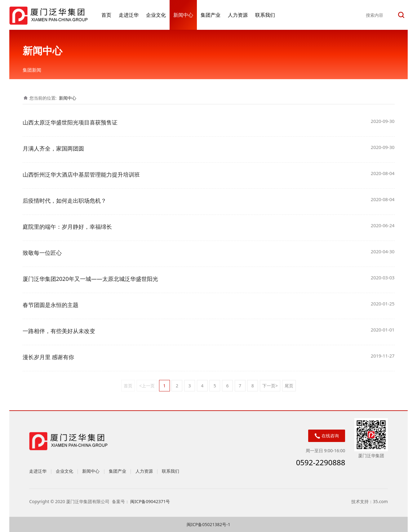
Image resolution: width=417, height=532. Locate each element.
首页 (106, 15)
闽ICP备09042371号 (151, 501)
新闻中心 (183, 15)
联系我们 (265, 15)
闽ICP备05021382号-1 (208, 524)
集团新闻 (32, 70)
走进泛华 (129, 15)
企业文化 (156, 15)
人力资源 (238, 15)
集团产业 (211, 15)
